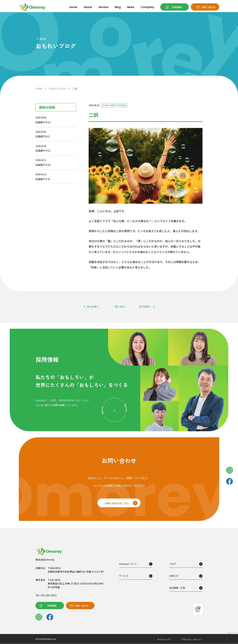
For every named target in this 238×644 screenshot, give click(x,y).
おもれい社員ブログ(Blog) (116, 105)
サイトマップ (164, 639)
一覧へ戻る (119, 306)
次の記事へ (145, 306)
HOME (39, 89)
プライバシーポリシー (192, 639)
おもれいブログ (57, 89)
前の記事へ (93, 306)
